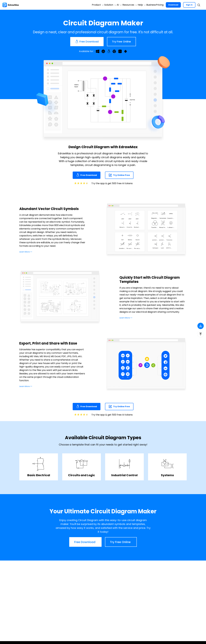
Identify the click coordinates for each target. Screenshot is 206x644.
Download (172, 5)
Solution (81, 5)
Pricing (156, 5)
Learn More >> (27, 252)
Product (64, 5)
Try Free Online (121, 42)
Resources (111, 5)
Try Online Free (119, 175)
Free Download (87, 175)
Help (128, 5)
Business (142, 5)
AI (95, 5)
